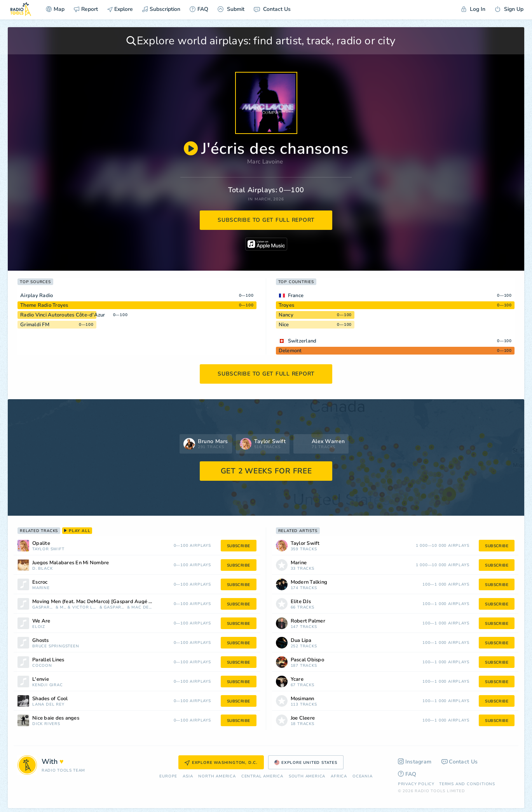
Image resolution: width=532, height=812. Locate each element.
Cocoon (42, 666)
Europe (168, 776)
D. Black (42, 569)
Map (55, 9)
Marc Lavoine (265, 162)
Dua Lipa (301, 641)
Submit (231, 9)
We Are (41, 621)
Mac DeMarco (142, 608)
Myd (63, 608)
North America (217, 776)
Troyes (287, 305)
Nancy (286, 315)
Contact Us (272, 9)
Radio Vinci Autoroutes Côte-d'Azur (63, 315)
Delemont (290, 351)
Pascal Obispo (307, 660)
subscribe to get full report (266, 220)
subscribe (239, 546)
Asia (188, 776)
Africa (339, 776)
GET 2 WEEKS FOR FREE (266, 471)
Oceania (363, 776)
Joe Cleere (303, 718)
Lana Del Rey (48, 705)
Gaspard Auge (43, 608)
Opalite (41, 543)
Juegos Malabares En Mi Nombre (71, 563)
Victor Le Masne (85, 608)
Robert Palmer (308, 621)
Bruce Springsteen (56, 646)
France (296, 296)
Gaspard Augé (115, 608)
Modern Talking (309, 582)
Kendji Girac (48, 685)
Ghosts (41, 641)
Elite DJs (301, 602)
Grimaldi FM (35, 325)
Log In (473, 9)
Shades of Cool (50, 699)
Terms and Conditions (467, 784)
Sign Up (509, 9)
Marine (41, 588)
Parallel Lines (48, 660)
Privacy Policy (416, 784)
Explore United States (306, 763)
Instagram (415, 762)
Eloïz (39, 627)
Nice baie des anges (56, 718)
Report (86, 9)
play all (77, 531)
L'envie (41, 679)
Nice (284, 325)
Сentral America (262, 776)
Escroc (40, 582)
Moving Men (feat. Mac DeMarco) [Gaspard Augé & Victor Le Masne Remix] (103, 602)
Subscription (161, 9)
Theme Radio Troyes (44, 305)
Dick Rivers (46, 724)
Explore (120, 9)
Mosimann (303, 699)
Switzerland (302, 341)
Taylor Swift (48, 549)
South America (307, 776)
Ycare (297, 679)
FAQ (199, 9)
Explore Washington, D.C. (221, 763)
